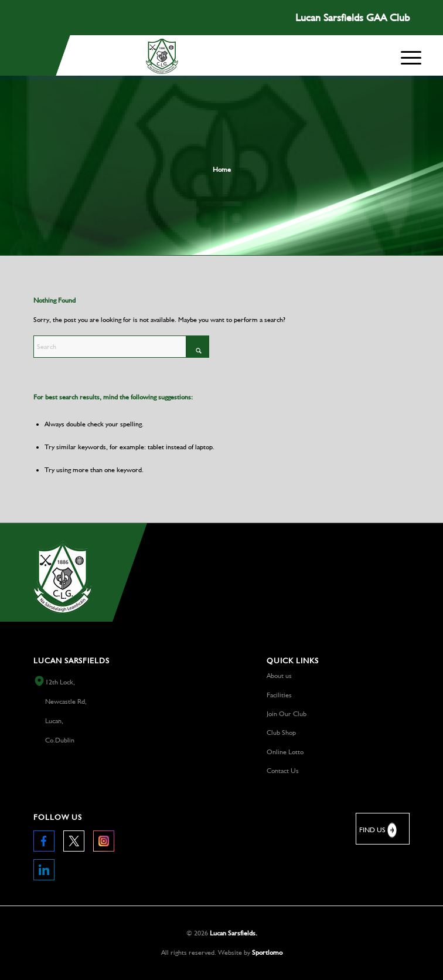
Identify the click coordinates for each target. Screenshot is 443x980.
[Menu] (411, 55)
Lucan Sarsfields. (234, 933)
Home (222, 169)
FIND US (379, 830)
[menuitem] (411, 58)
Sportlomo (267, 952)
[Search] (121, 347)
